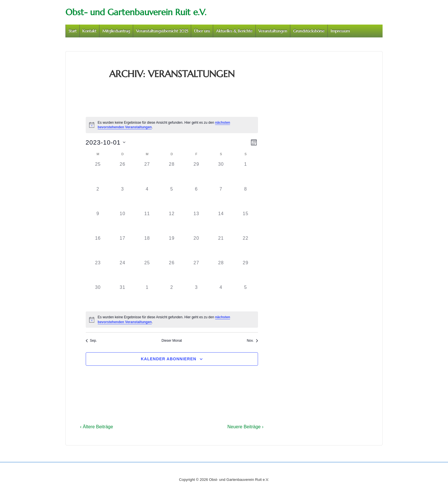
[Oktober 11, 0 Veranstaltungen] (147, 223)
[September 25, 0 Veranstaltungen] (98, 173)
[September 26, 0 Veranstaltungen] (123, 173)
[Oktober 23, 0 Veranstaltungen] (98, 272)
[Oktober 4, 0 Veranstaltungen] (147, 198)
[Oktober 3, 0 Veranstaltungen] (123, 198)
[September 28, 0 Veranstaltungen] (172, 173)
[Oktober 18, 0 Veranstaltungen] (147, 247)
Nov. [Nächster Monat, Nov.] (252, 341)
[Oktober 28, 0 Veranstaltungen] (221, 272)
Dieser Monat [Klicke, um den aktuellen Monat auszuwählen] (172, 341)
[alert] (172, 125)
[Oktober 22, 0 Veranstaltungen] (245, 247)
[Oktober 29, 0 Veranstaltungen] (245, 272)
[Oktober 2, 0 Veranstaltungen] (98, 198)
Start (73, 31)
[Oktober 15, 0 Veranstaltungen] (245, 223)
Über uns (202, 31)
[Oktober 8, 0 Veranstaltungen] (245, 198)
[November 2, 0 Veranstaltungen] (172, 296)
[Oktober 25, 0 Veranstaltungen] (147, 272)
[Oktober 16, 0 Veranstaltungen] (98, 247)
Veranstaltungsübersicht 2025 (162, 31)
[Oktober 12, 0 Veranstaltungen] (172, 223)
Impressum (340, 31)
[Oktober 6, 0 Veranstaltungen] (196, 198)
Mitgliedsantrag (116, 31)
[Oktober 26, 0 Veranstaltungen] (172, 272)
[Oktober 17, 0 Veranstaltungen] (123, 247)
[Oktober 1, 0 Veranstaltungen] (245, 173)
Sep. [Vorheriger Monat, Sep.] (91, 341)
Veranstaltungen (273, 31)
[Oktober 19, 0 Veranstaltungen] (172, 247)
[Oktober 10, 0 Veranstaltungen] (123, 223)
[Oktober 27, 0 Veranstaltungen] (196, 272)
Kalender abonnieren (169, 359)
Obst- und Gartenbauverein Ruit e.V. (136, 12)
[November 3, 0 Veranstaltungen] (196, 296)
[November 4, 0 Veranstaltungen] (221, 296)
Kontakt (89, 31)
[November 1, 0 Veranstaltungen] (147, 296)
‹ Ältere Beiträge (97, 427)
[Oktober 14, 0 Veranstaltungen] (221, 223)
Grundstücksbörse (309, 31)
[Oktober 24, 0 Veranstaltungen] (123, 272)
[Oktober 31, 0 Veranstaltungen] (123, 296)
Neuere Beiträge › (245, 427)
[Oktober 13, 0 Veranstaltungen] (196, 223)
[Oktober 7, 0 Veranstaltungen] (221, 198)
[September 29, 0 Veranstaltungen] (196, 173)
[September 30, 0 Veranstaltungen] (221, 173)
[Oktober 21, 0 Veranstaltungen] (221, 247)
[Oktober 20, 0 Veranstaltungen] (196, 247)
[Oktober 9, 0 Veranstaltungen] (98, 223)
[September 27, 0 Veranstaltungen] (147, 173)
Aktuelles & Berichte (234, 31)
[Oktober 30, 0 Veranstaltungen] (98, 296)
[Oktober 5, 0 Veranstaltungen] (172, 198)
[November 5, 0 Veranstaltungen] (245, 296)
